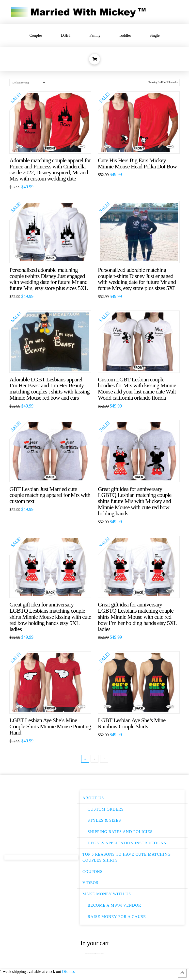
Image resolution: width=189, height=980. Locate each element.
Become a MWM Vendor (114, 905)
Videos (90, 883)
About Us (93, 798)
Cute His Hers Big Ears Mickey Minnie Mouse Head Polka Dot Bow (137, 163)
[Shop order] (28, 83)
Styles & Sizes (104, 820)
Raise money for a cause (117, 917)
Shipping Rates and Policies (120, 832)
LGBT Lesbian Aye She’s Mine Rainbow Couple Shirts (132, 723)
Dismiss (68, 972)
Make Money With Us (107, 894)
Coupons (93, 872)
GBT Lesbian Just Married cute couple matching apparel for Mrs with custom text (50, 495)
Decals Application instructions (127, 843)
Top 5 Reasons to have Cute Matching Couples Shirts (127, 857)
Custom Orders (106, 809)
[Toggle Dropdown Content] (94, 59)
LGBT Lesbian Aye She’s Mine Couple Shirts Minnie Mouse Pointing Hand (50, 726)
